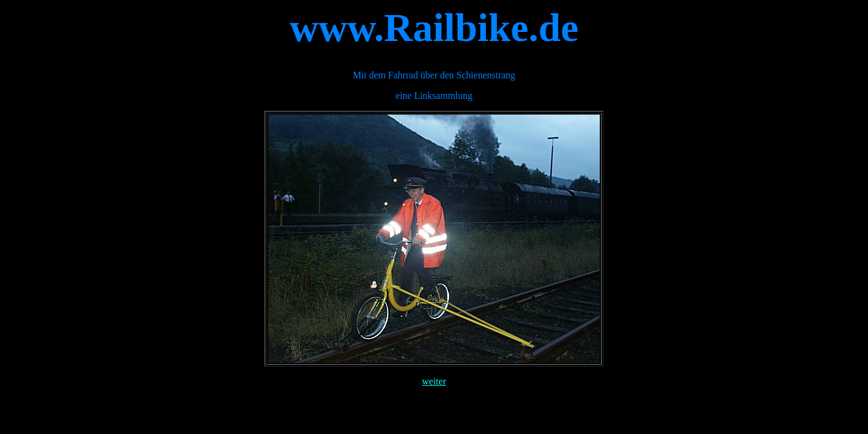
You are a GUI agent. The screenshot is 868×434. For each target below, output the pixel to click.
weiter (434, 381)
